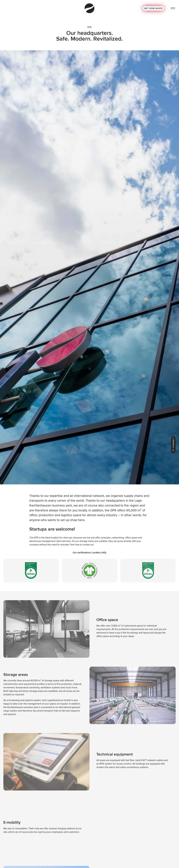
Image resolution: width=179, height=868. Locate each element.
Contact (173, 445)
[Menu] (173, 8)
